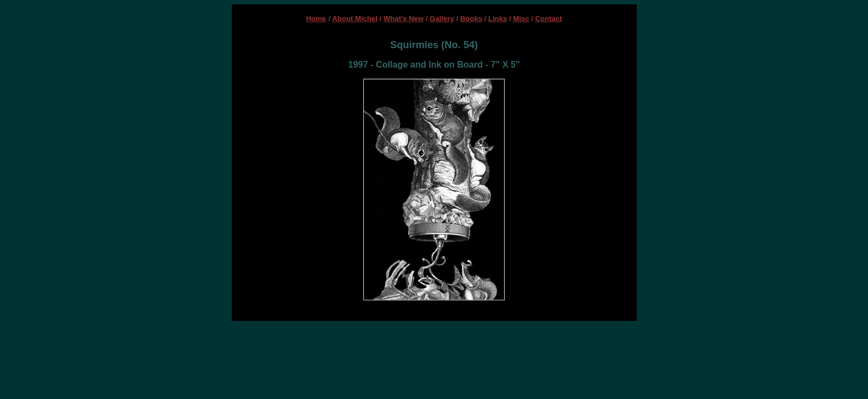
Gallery (442, 19)
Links (498, 19)
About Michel (355, 19)
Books (471, 19)
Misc (521, 19)
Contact (549, 19)
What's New (404, 19)
